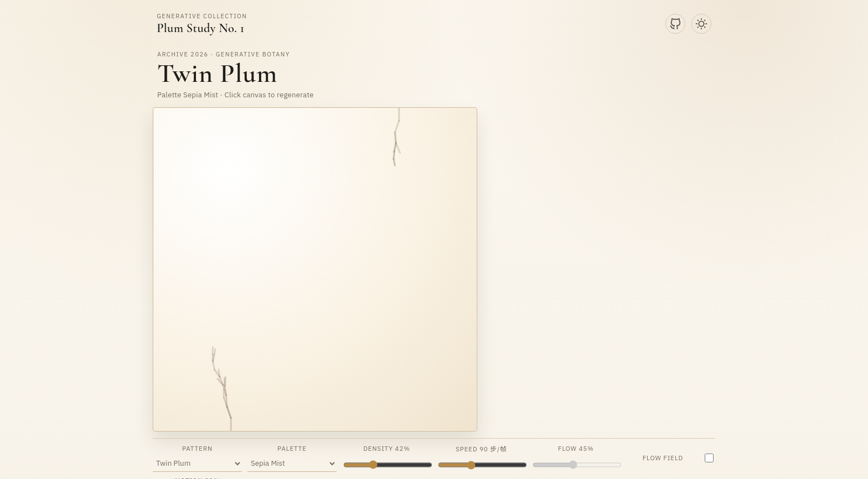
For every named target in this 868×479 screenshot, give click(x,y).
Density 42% (387, 457)
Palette (292, 458)
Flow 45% (577, 457)
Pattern (197, 458)
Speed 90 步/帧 (482, 458)
